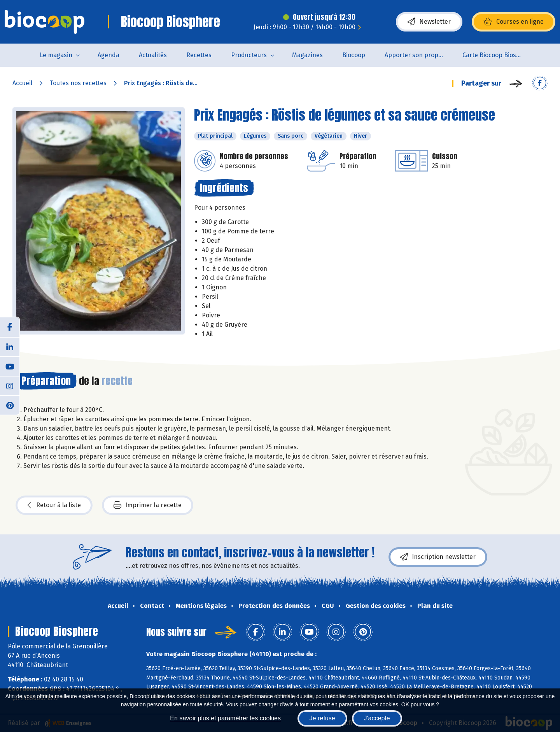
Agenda (108, 55)
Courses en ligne (514, 22)
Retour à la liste (54, 505)
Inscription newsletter (438, 557)
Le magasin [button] (56, 55)
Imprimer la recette (148, 505)
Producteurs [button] (249, 55)
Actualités (153, 55)
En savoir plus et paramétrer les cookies (225, 718)
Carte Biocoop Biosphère (496, 55)
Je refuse (322, 718)
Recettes (199, 55)
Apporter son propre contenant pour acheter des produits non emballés (419, 55)
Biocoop (354, 55)
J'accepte (377, 718)
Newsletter (429, 22)
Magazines (307, 55)
